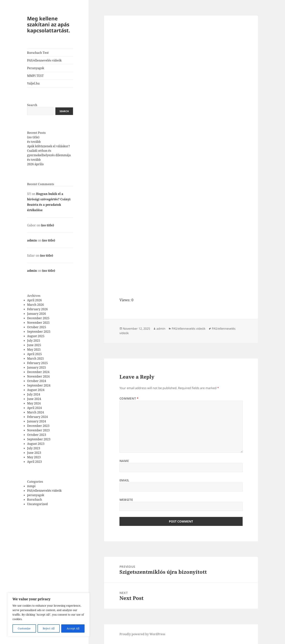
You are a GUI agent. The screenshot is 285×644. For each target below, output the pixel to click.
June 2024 (34, 399)
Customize (24, 628)
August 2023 (36, 444)
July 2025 (34, 341)
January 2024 (36, 421)
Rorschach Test (38, 53)
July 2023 (34, 448)
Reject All (49, 628)
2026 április (35, 164)
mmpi (31, 486)
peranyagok (36, 495)
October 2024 (37, 381)
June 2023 (34, 453)
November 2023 (38, 430)
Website (126, 500)
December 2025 (38, 318)
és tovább (34, 142)
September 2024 (39, 385)
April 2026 (34, 300)
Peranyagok (36, 68)
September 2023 (39, 439)
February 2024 (37, 417)
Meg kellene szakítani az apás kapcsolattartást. (49, 24)
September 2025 (39, 332)
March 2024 (35, 412)
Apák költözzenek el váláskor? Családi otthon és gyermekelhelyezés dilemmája (49, 151)
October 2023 (37, 435)
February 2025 (37, 363)
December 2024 (38, 372)
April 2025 (34, 354)
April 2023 (34, 462)
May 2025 (34, 349)
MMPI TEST (35, 76)
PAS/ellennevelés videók (44, 60)
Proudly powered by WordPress (142, 634)
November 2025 (38, 323)
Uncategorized (37, 504)
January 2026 (36, 314)
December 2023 (38, 426)
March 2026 (35, 305)
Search (32, 105)
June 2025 (34, 345)
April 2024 (34, 408)
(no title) (33, 137)
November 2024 (38, 376)
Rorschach (35, 500)
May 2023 (34, 457)
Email (124, 480)
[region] (49, 615)
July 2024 (34, 394)
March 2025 (35, 358)
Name (124, 461)
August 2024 (36, 390)
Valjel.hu (33, 83)
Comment (129, 398)
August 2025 (36, 336)
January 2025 (36, 367)
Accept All (73, 628)
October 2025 (37, 327)
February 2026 (37, 309)
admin (32, 240)
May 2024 (34, 403)
